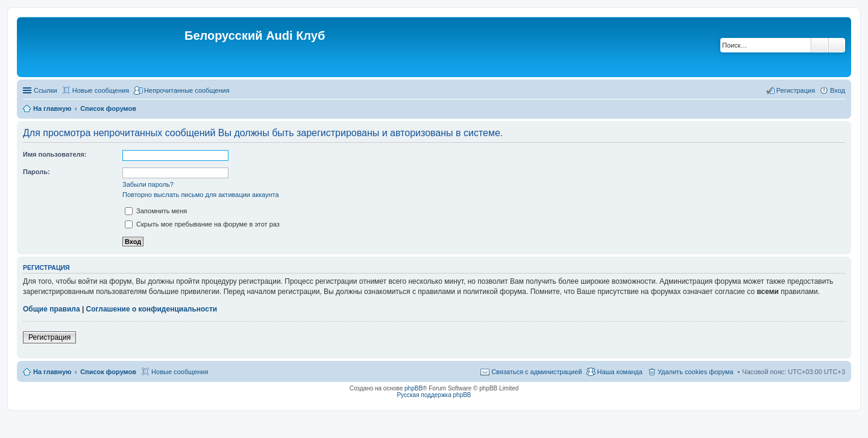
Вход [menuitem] (838, 90)
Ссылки (46, 90)
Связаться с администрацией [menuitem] (536, 372)
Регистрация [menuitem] (796, 90)
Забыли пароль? (148, 184)
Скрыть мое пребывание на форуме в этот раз (202, 224)
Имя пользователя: (55, 154)
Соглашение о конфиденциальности (152, 309)
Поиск (820, 45)
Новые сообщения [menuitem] (101, 90)
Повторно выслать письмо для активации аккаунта (201, 195)
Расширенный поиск (837, 45)
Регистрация (49, 337)
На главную (52, 372)
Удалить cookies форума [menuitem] (696, 372)
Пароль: (36, 172)
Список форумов (108, 372)
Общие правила (52, 309)
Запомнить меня (156, 211)
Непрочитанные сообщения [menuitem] (187, 90)
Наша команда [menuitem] (619, 372)
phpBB (414, 388)
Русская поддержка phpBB (434, 395)
